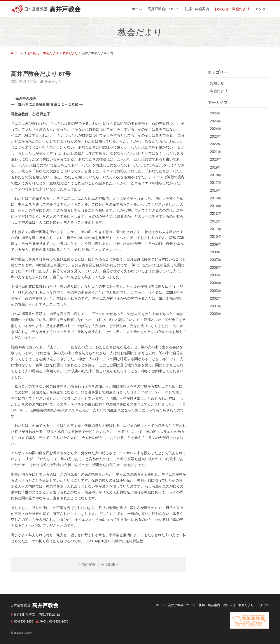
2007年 (216, 260)
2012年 (216, 221)
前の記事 (89, 565)
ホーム (137, 9)
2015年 (216, 198)
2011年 (216, 229)
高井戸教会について (163, 9)
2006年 (216, 268)
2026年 (216, 113)
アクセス (262, 9)
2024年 (216, 129)
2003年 (216, 291)
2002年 (216, 298)
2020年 (216, 159)
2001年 (216, 306)
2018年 (216, 175)
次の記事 (108, 565)
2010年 (216, 237)
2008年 (216, 252)
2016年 (216, 190)
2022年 (216, 144)
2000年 (216, 314)
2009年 (216, 245)
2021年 (216, 152)
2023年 (216, 136)
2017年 (216, 183)
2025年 (216, 121)
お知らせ (217, 83)
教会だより (70, 53)
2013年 (216, 214)
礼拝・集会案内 (197, 9)
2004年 (216, 283)
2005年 (216, 275)
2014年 (216, 206)
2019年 (216, 167)
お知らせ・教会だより (232, 9)
